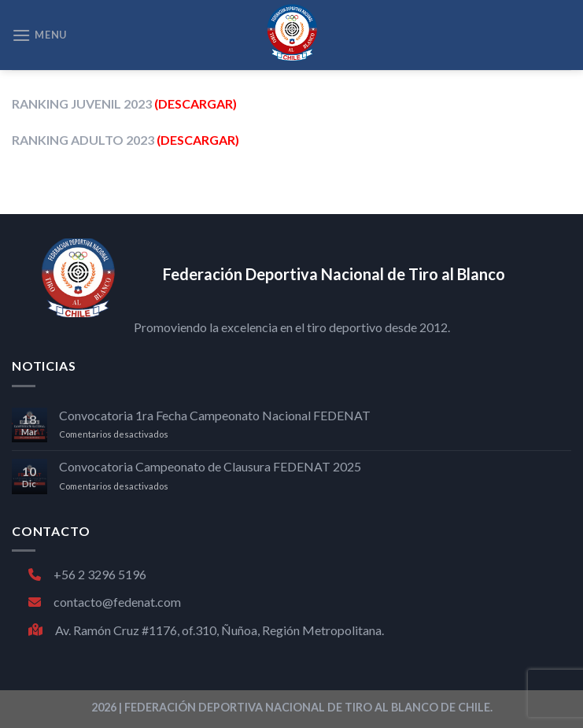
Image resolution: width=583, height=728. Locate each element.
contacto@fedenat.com (105, 602)
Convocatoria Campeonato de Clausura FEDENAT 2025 (210, 466)
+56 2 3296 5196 (87, 574)
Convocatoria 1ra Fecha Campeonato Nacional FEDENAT (215, 415)
